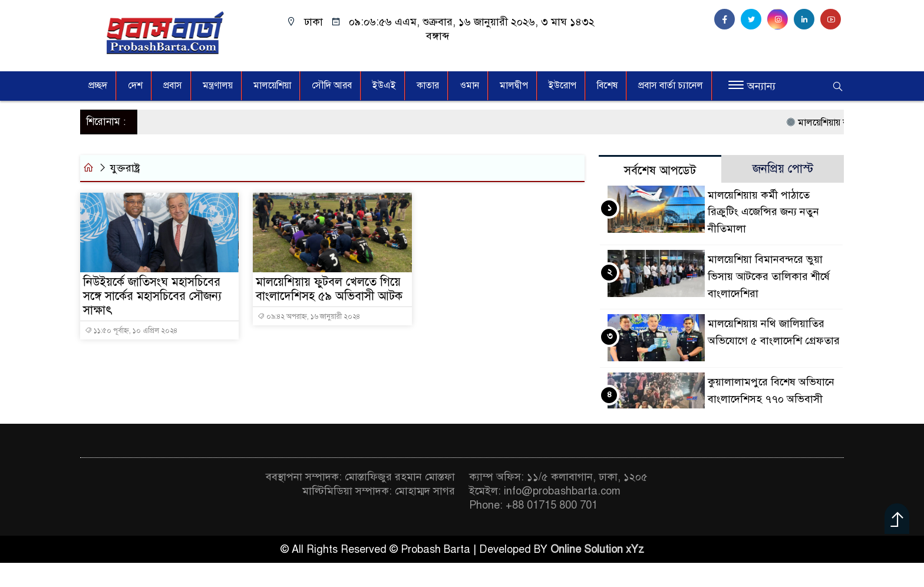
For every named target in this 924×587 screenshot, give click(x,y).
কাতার (428, 85)
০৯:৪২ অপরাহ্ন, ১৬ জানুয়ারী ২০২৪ (309, 316)
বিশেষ (607, 85)
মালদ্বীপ (514, 85)
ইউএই (384, 85)
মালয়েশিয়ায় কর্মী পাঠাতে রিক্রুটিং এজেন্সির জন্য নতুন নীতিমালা (763, 212)
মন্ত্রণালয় (218, 85)
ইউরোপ (562, 85)
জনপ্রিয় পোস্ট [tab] (783, 169)
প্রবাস (173, 85)
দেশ (135, 85)
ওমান (469, 85)
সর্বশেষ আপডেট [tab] (660, 171)
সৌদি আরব (332, 85)
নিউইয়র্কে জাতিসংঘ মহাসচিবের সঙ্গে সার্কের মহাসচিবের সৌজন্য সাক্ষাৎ (152, 296)
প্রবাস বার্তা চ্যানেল (671, 85)
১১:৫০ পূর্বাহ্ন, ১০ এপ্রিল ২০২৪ (131, 331)
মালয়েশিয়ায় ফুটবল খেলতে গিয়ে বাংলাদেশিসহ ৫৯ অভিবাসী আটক (329, 289)
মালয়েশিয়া (272, 85)
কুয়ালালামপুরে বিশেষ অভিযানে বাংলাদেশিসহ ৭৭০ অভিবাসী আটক (771, 399)
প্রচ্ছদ (98, 85)
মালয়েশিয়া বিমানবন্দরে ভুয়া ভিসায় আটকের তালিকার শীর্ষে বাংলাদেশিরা (769, 276)
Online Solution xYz (597, 549)
